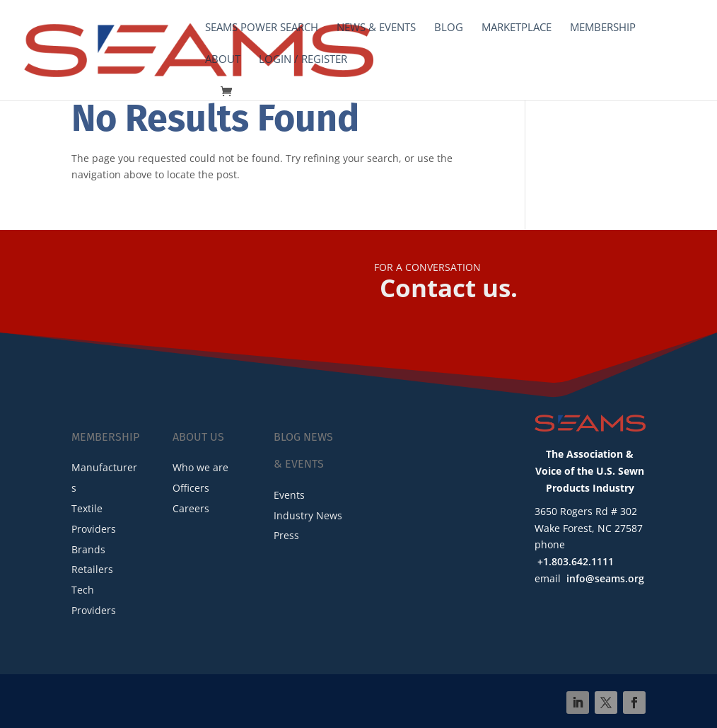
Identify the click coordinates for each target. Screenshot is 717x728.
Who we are (200, 467)
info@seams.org (605, 578)
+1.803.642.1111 (576, 561)
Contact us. (449, 288)
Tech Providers (94, 600)
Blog (449, 28)
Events (289, 495)
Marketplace (517, 28)
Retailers (92, 569)
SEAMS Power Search (262, 28)
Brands (88, 549)
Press (286, 535)
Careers (191, 508)
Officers (191, 488)
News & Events (376, 28)
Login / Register (303, 60)
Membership (603, 28)
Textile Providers (94, 519)
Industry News (308, 515)
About (223, 60)
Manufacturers (104, 478)
